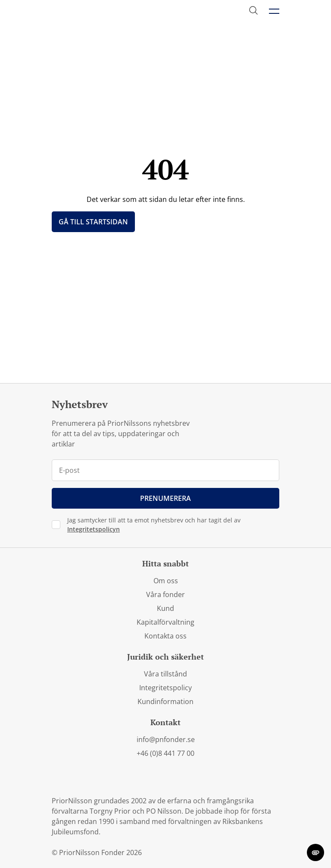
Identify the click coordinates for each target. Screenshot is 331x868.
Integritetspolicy (165, 688)
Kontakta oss (165, 636)
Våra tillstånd (165, 674)
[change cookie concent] (315, 852)
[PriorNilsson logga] (93, 11)
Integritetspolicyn (94, 529)
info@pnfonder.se (166, 739)
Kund (165, 608)
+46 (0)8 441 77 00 (165, 753)
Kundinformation (165, 701)
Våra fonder (165, 594)
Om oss (166, 581)
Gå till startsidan (93, 222)
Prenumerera (165, 498)
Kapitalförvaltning (165, 622)
